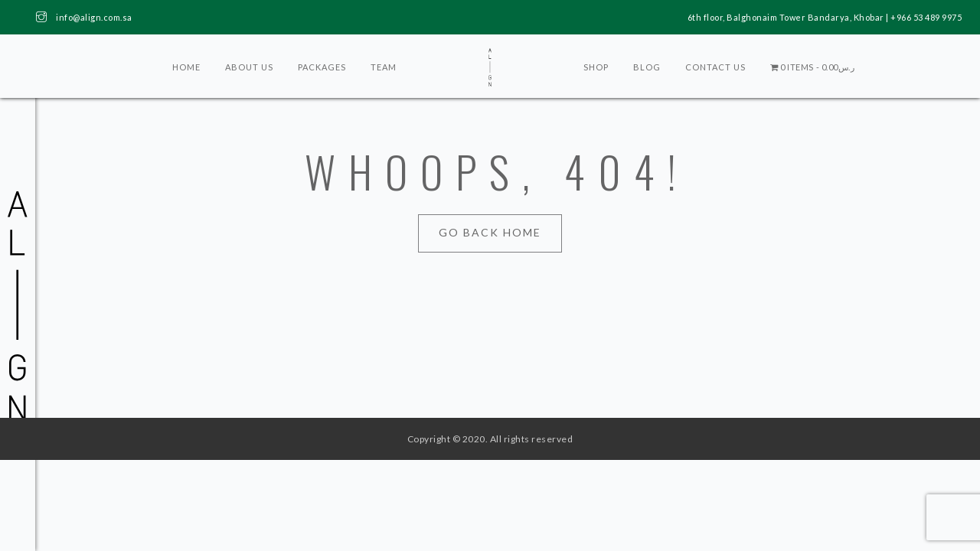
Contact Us (715, 67)
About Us (249, 67)
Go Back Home (490, 232)
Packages (322, 67)
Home (186, 67)
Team (384, 67)
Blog (647, 67)
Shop (596, 67)
